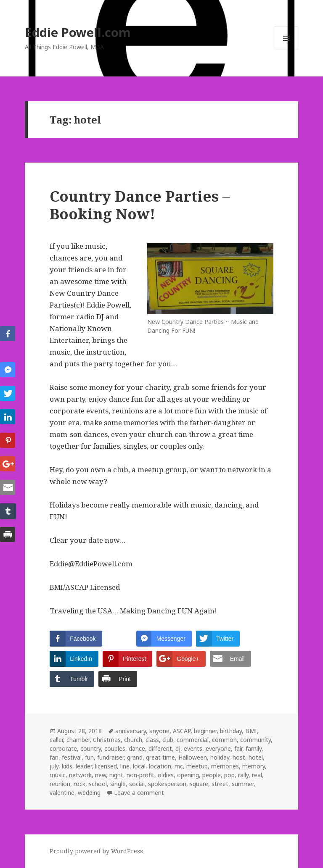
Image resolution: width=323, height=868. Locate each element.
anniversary (131, 731)
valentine (62, 793)
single (118, 784)
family (254, 748)
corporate (63, 748)
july (54, 766)
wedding (89, 793)
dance (137, 748)
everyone (218, 748)
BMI (251, 731)
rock (79, 784)
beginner (205, 731)
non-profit (140, 775)
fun (89, 757)
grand (135, 757)
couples (115, 748)
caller (56, 740)
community (255, 740)
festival (72, 757)
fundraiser (110, 757)
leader (84, 766)
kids (67, 766)
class (152, 740)
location (160, 766)
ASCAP (182, 731)
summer (243, 784)
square (199, 784)
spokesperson (167, 784)
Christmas (107, 740)
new (101, 775)
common (224, 740)
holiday (220, 757)
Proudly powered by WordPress (96, 851)
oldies (166, 775)
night (116, 775)
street (220, 784)
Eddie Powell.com (78, 32)
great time (160, 757)
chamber (78, 740)
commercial (193, 740)
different (160, 748)
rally (243, 775)
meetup (197, 766)
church (133, 740)
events (193, 748)
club (168, 740)
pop (229, 775)
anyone (159, 731)
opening (188, 775)
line (125, 766)
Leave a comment (139, 793)
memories (225, 766)
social (137, 784)
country (91, 748)
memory (254, 766)
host (239, 757)
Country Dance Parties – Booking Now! (140, 205)
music (58, 775)
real (257, 775)
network (80, 775)
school (98, 784)
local (139, 766)
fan (54, 757)
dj (178, 748)
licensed (106, 766)
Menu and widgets (287, 50)
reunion (60, 784)
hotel (256, 757)
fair (238, 748)
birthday (231, 731)
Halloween (193, 757)
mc (179, 766)
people (212, 775)
